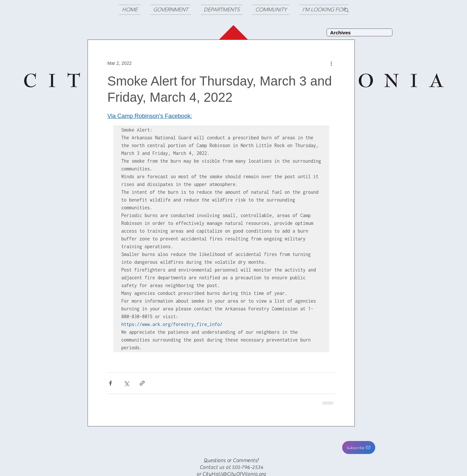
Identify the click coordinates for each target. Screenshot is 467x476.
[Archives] (359, 32)
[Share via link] (142, 383)
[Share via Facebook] (110, 383)
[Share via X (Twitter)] (126, 383)
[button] (359, 447)
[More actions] (331, 63)
